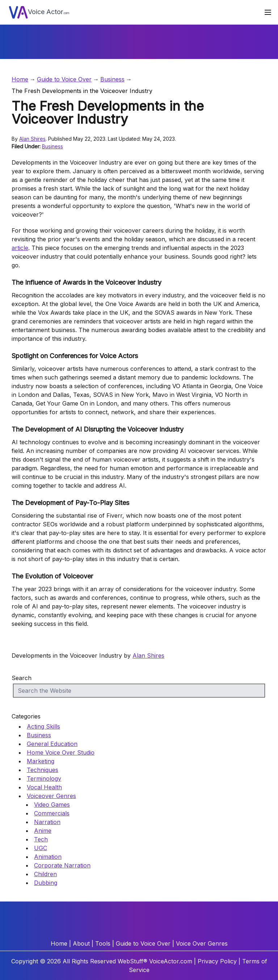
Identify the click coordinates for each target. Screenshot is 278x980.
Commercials (52, 813)
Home (20, 79)
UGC (41, 848)
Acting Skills (43, 726)
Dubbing (46, 883)
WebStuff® (132, 961)
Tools (103, 943)
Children (45, 874)
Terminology (44, 779)
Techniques (43, 770)
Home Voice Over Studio (61, 752)
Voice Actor (39, 12)
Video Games (52, 805)
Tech (41, 839)
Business (112, 79)
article (20, 248)
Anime (43, 831)
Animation (48, 857)
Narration (47, 822)
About (81, 943)
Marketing (41, 761)
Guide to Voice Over (64, 79)
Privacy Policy (217, 961)
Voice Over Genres (202, 943)
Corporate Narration (62, 865)
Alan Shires (32, 139)
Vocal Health (44, 787)
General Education (52, 744)
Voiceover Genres (51, 796)
